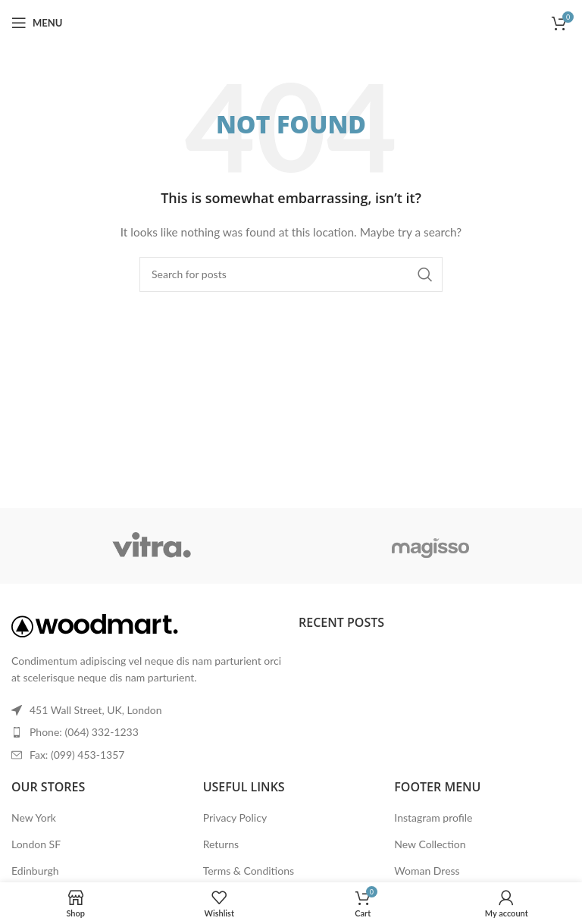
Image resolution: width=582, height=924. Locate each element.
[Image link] (95, 624)
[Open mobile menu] (37, 23)
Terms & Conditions (249, 871)
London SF (36, 844)
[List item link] (147, 732)
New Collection (430, 844)
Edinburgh (35, 871)
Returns (221, 844)
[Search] (291, 274)
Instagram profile (433, 818)
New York (34, 818)
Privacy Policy (235, 818)
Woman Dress (427, 871)
